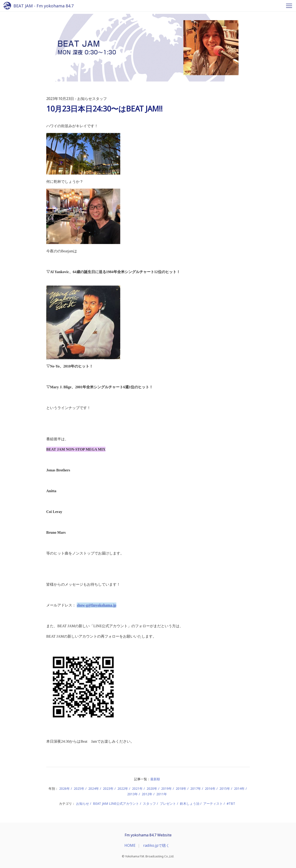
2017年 (196, 788)
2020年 (152, 788)
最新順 (155, 779)
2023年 (108, 788)
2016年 (210, 788)
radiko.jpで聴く (156, 845)
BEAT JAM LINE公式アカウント (116, 803)
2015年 (225, 788)
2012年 (147, 794)
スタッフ (149, 803)
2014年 (239, 788)
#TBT (231, 803)
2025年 (79, 788)
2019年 (166, 788)
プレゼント (168, 803)
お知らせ (83, 803)
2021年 (137, 788)
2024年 (94, 788)
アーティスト (213, 803)
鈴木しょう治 (190, 803)
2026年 (65, 788)
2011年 (162, 794)
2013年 (133, 794)
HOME (130, 845)
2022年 (123, 788)
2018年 (181, 788)
